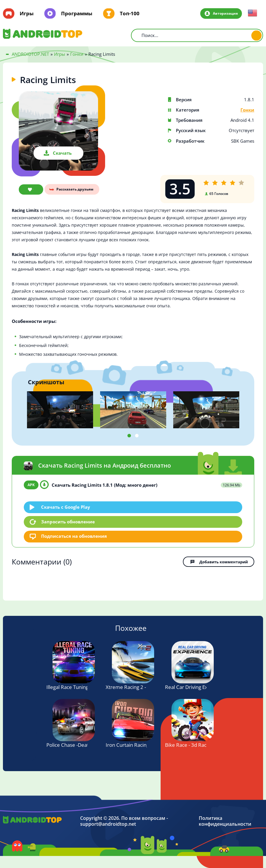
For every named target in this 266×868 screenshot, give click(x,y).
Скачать (62, 153)
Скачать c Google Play (66, 507)
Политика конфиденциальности (225, 821)
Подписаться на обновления (74, 536)
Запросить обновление (68, 522)
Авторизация (225, 13)
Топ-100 (130, 14)
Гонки (247, 110)
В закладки (30, 190)
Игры (27, 14)
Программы (77, 14)
